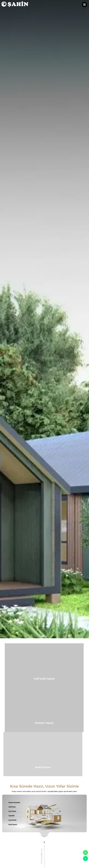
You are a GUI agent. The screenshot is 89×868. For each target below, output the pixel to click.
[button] (43, 236)
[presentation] (3, 117)
